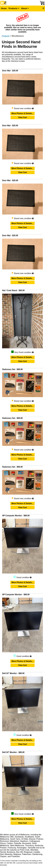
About (25, 8)
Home (4, 8)
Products (14, 8)
